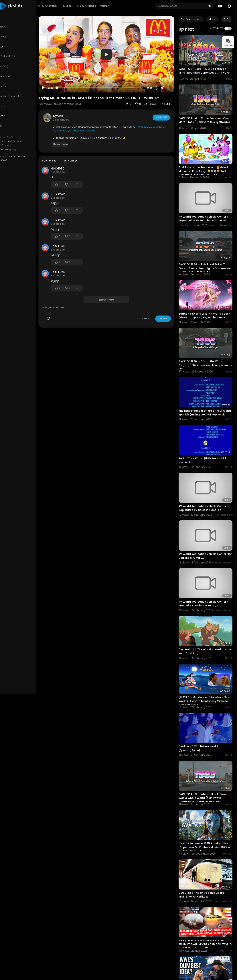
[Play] (58, 82)
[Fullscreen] (173, 82)
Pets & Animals (106, 6)
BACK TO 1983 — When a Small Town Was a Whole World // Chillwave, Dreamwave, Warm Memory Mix (207, 760)
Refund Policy (12, 137)
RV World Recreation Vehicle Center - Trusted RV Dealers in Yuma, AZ (207, 576)
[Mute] (167, 82)
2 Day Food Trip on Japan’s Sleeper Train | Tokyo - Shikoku (206, 852)
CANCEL (151, 313)
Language (26, 150)
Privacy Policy (30, 141)
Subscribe (165, 112)
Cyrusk (73, 110)
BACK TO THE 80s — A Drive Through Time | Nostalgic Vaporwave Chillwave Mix (207, 70)
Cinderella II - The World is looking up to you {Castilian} (206, 621)
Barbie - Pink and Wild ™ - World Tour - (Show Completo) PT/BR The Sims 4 (206, 302)
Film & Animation (68, 6)
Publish (167, 313)
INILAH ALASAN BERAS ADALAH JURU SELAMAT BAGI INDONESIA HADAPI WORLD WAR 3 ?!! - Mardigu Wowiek (206, 899)
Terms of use (12, 141)
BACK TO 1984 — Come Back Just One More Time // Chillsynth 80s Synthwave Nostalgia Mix (205, 117)
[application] (116, 52)
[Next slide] (228, 19)
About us (10, 145)
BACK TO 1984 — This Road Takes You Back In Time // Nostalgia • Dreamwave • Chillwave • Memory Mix (208, 255)
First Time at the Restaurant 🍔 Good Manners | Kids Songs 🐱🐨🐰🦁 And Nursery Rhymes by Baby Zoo (208, 163)
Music (88, 6)
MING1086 (73, 162)
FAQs (25, 137)
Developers (12, 150)
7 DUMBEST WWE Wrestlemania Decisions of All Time (203, 944)
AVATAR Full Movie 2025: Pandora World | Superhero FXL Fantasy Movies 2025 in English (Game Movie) (207, 807)
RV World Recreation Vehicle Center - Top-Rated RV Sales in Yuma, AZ (207, 486)
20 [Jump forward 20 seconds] (161, 82)
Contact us (23, 145)
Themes (228, 43)
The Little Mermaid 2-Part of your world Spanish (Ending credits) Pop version (206, 396)
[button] (230, 6)
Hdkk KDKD (73, 188)
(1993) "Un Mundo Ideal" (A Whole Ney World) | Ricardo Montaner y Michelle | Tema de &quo (205, 669)
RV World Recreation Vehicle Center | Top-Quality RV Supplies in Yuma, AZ (208, 208)
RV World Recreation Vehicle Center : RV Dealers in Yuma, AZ (207, 531)
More (126, 6)
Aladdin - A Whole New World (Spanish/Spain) (203, 713)
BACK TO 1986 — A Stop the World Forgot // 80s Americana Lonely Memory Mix (205, 349)
